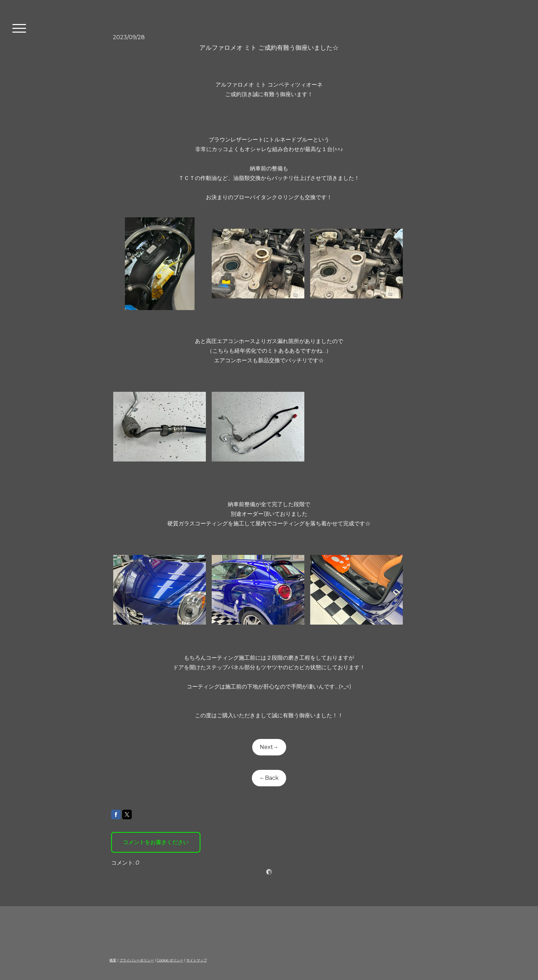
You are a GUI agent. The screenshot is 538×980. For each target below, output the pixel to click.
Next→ (269, 747)
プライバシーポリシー (137, 960)
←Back (269, 778)
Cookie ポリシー (170, 960)
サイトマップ (197, 960)
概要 (113, 960)
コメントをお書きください (156, 842)
